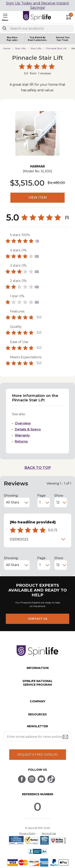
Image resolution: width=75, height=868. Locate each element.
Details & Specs (28, 429)
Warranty (22, 435)
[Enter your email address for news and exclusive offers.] (38, 737)
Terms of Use (49, 833)
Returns (21, 441)
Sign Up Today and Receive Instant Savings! (37, 5)
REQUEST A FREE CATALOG (37, 755)
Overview (23, 423)
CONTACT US (37, 619)
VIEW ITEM (38, 198)
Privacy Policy (27, 833)
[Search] (4, 28)
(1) (37, 241)
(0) (37, 256)
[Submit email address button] (66, 737)
